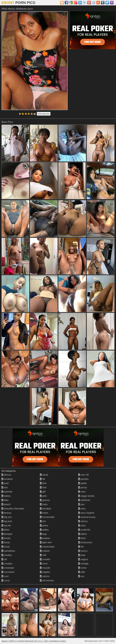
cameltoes (8, 551)
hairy (44, 504)
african (6, 475)
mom (44, 564)
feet (43, 483)
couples (7, 564)
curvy (6, 580)
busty (6, 547)
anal (5, 483)
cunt (5, 576)
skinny (83, 521)
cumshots (8, 572)
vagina (83, 559)
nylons (45, 576)
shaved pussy (87, 517)
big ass (7, 517)
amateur (7, 479)
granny (45, 500)
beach (6, 504)
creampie (8, 568)
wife (82, 572)
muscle (45, 568)
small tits (84, 530)
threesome (85, 542)
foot (43, 487)
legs (43, 534)
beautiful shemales (13, 509)
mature (45, 551)
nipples (45, 572)
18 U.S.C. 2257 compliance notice (50, 641)
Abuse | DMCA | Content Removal (17, 641)
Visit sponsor (44, 114)
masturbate (47, 547)
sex (81, 504)
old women (47, 580)
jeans (44, 526)
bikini (6, 530)
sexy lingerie (86, 513)
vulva (82, 568)
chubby (7, 555)
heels (44, 513)
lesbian (45, 538)
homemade (47, 517)
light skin (46, 542)
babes (6, 496)
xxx (81, 576)
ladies (44, 530)
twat (82, 555)
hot (43, 521)
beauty (6, 513)
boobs (6, 538)
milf (43, 555)
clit (4, 559)
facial (44, 475)
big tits (6, 526)
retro (82, 492)
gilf (43, 492)
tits (81, 547)
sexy (82, 509)
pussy (83, 487)
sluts (82, 526)
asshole (7, 492)
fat (42, 479)
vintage (83, 564)
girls (43, 496)
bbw (5, 500)
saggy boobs (86, 496)
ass (5, 487)
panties (83, 479)
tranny (83, 551)
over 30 (84, 475)
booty (6, 542)
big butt (7, 521)
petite (82, 483)
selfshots (84, 500)
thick (82, 538)
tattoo (82, 534)
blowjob (7, 534)
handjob (45, 509)
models (45, 559)
